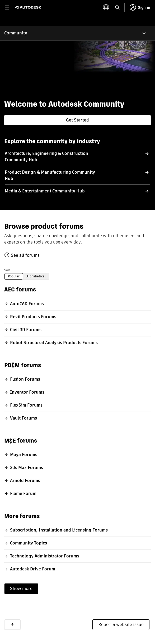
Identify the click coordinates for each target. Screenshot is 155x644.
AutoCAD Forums (27, 304)
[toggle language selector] (106, 7)
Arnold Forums (25, 481)
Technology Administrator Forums (45, 556)
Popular (14, 276)
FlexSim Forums (26, 405)
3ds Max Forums (27, 468)
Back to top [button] (12, 624)
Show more (21, 589)
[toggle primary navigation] (10, 8)
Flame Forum (23, 494)
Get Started (77, 120)
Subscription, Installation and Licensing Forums (59, 530)
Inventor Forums (27, 392)
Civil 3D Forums (26, 330)
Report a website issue (121, 625)
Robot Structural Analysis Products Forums (54, 343)
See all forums (25, 255)
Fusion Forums (25, 379)
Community (16, 33)
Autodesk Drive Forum (33, 569)
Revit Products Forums (33, 317)
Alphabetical (36, 276)
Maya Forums (24, 455)
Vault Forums (24, 418)
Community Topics (29, 543)
